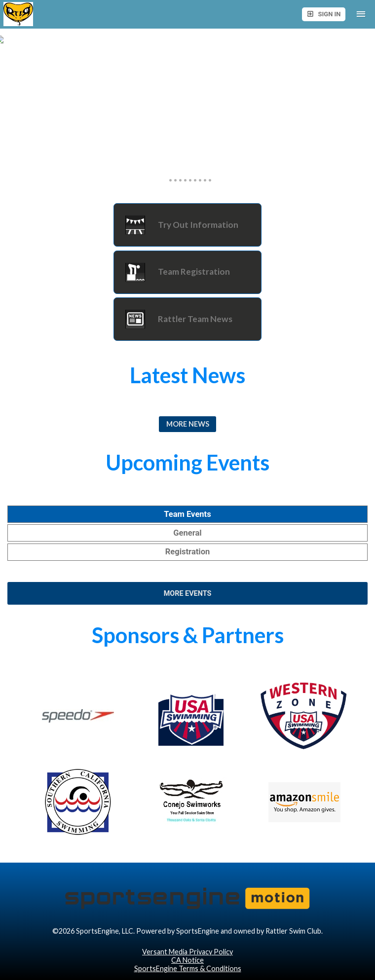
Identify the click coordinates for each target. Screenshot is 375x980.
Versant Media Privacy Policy (187, 952)
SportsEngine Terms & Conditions (188, 968)
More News (188, 424)
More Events (188, 594)
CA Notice (187, 960)
